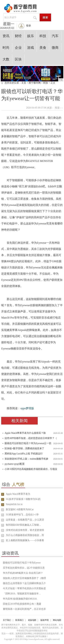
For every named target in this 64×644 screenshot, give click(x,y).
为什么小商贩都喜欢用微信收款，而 (25, 535)
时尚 (6, 48)
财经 (18, 36)
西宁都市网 (35, 83)
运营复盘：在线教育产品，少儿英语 (25, 520)
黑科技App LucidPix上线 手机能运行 (24, 454)
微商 (55, 48)
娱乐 (31, 36)
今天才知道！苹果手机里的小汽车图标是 (24, 588)
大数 (6, 59)
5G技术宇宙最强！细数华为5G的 (23, 499)
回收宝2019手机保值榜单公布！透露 (22, 604)
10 (3, 541)
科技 (43, 36)
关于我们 (7, 620)
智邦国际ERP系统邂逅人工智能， (24, 525)
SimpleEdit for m (14, 504)
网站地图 (57, 620)
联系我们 (19, 620)
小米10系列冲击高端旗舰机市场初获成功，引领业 (31, 469)
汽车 (55, 36)
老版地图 (32, 620)
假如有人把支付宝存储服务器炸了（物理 (24, 578)
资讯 (6, 36)
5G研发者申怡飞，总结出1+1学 (22, 515)
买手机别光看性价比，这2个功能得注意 (24, 568)
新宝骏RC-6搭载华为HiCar (20, 509)
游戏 (31, 48)
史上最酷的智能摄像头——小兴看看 (25, 540)
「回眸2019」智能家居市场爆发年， (22, 594)
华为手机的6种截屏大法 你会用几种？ (23, 573)
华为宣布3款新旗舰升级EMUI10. (20, 599)
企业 (18, 48)
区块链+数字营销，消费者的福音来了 (24, 448)
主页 (24, 83)
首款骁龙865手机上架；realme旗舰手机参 (26, 459)
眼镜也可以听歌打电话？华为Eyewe (22, 563)
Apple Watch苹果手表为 (18, 494)
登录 (29, 26)
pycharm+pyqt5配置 (15, 464)
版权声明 (45, 620)
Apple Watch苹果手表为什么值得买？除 (25, 433)
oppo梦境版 (27, 408)
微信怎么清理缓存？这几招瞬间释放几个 (24, 583)
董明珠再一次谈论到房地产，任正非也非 (24, 609)
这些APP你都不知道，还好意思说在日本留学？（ (31, 438)
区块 (18, 59)
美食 (43, 48)
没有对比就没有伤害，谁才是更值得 (25, 530)
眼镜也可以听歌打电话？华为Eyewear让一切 (28, 443)
